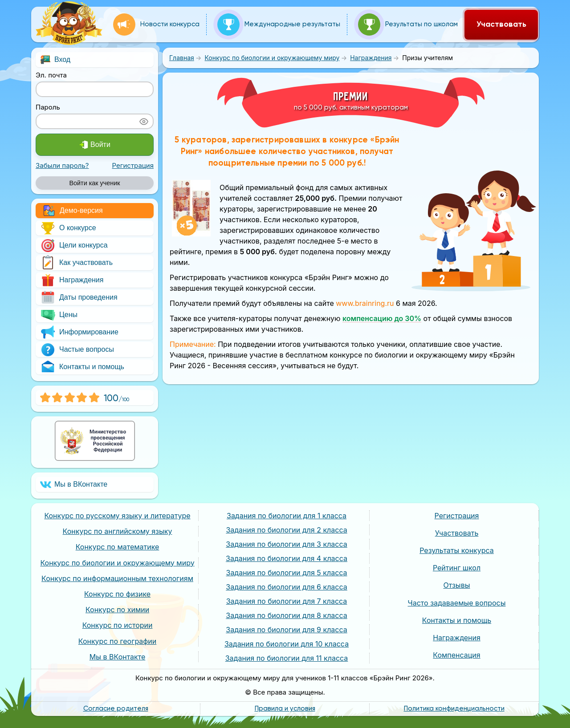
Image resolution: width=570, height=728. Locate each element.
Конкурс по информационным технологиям (117, 578)
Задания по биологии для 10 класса (287, 644)
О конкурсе (68, 228)
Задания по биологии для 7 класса (287, 601)
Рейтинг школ (457, 568)
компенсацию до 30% (382, 318)
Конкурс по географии (117, 641)
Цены (59, 315)
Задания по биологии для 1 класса (287, 516)
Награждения (72, 280)
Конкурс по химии (117, 610)
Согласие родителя (116, 709)
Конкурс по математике (118, 547)
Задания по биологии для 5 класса (287, 573)
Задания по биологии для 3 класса (286, 544)
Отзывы (457, 585)
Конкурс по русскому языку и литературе (117, 516)
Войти (95, 145)
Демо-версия (73, 211)
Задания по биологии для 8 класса (286, 615)
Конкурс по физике (117, 594)
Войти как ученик (94, 183)
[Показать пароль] (144, 121)
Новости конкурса (156, 24)
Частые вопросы (77, 350)
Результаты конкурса (457, 550)
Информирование (79, 332)
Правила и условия (285, 709)
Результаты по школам (408, 24)
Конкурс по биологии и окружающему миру (117, 563)
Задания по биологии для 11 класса (287, 658)
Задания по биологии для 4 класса (287, 558)
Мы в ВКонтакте (74, 485)
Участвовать (501, 24)
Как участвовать (76, 263)
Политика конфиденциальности (454, 709)
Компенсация (456, 655)
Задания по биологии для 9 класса (287, 630)
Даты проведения (79, 297)
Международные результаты (279, 24)
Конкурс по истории (118, 625)
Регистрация (133, 165)
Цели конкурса (74, 245)
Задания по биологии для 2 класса (286, 530)
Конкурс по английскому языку (118, 531)
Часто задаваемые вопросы (457, 603)
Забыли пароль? (62, 165)
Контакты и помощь (82, 367)
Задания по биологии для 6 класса (287, 587)
